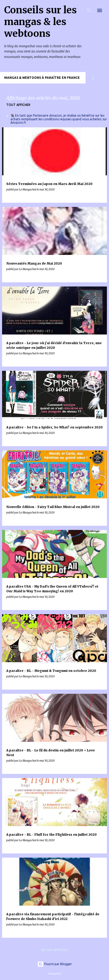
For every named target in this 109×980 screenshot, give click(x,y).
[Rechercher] (89, 10)
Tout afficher (18, 105)
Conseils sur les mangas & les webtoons (40, 22)
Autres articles (54, 950)
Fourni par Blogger (55, 964)
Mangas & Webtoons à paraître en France (42, 78)
